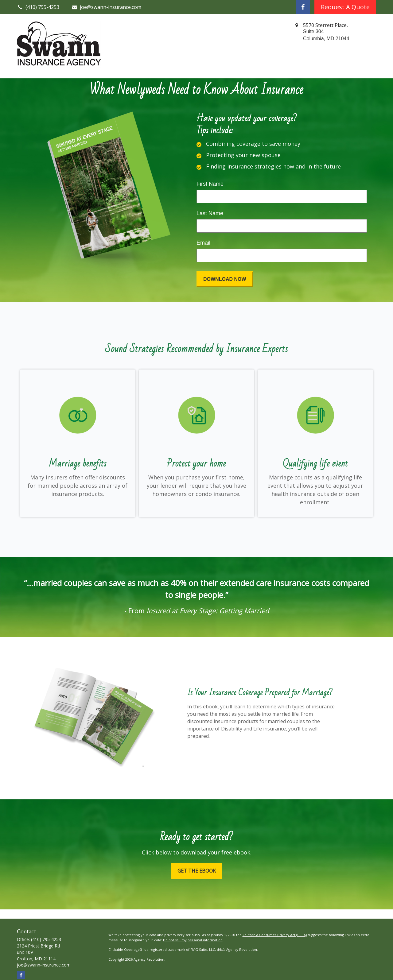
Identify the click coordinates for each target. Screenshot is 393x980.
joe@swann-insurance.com (107, 7)
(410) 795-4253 (46, 939)
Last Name (210, 213)
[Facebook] (303, 7)
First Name (210, 184)
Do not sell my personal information (193, 940)
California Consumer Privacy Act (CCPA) (275, 935)
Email (203, 243)
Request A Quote (345, 7)
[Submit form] (225, 279)
